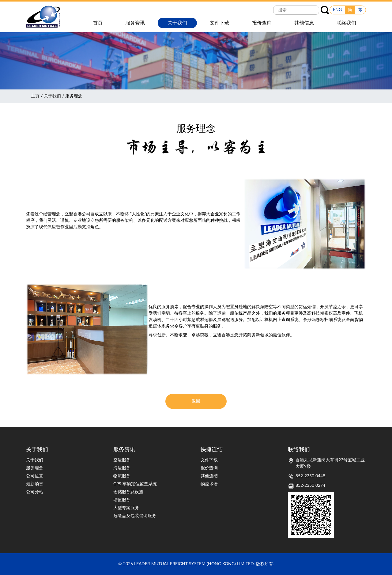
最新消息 (35, 484)
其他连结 (209, 476)
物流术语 (209, 484)
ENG (337, 10)
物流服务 (122, 476)
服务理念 (35, 468)
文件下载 (209, 460)
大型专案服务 (126, 508)
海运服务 (122, 468)
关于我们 (52, 96)
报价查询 (209, 468)
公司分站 (35, 492)
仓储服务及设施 (128, 492)
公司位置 (35, 476)
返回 (196, 401)
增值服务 (122, 500)
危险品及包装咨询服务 (135, 516)
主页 (35, 96)
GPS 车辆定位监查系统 (135, 484)
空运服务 (122, 460)
